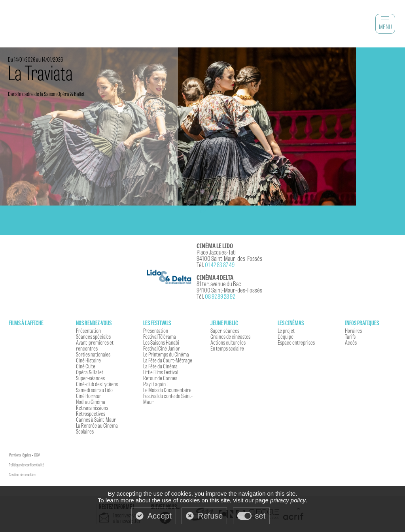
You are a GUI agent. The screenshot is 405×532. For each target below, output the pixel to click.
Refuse (210, 516)
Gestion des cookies (22, 475)
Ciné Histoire (88, 360)
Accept (160, 516)
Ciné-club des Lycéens (97, 384)
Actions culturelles (228, 342)
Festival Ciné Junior (162, 348)
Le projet (286, 330)
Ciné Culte (86, 366)
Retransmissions (92, 407)
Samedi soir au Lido (94, 390)
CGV (37, 455)
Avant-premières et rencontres (95, 345)
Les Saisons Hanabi (161, 342)
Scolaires (85, 431)
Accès (351, 342)
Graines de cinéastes (230, 336)
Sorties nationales (93, 354)
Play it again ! (155, 384)
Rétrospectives (91, 413)
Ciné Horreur (89, 396)
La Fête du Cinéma (160, 366)
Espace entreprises (296, 342)
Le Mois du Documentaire (167, 390)
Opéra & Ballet (90, 372)
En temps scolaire (227, 348)
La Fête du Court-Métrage (168, 360)
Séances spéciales (93, 336)
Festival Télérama (160, 336)
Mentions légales (20, 455)
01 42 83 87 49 (220, 265)
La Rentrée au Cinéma (97, 425)
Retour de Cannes (160, 378)
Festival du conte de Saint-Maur (168, 399)
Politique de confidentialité (26, 465)
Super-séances (90, 378)
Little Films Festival (161, 372)
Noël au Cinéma (91, 402)
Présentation (88, 330)
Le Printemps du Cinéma (166, 354)
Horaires (353, 330)
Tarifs (350, 336)
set (260, 516)
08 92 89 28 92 (220, 296)
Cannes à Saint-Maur (96, 419)
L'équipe (286, 336)
